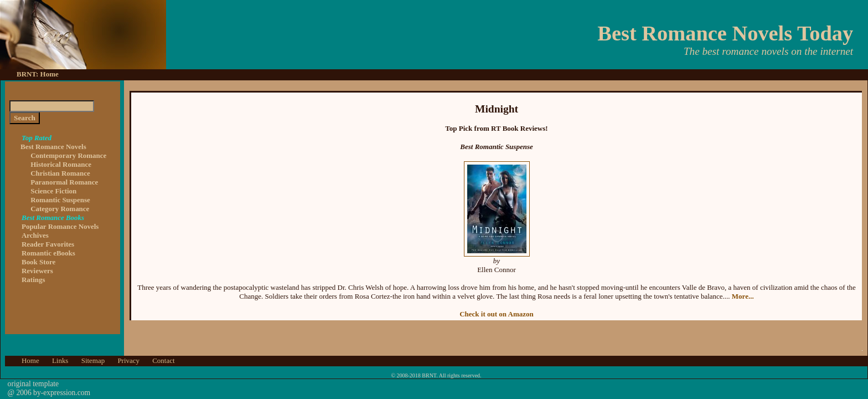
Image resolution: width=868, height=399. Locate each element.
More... (743, 296)
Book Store (38, 262)
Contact (163, 360)
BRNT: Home (38, 74)
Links (60, 360)
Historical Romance (61, 164)
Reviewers (37, 271)
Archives (35, 235)
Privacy (128, 360)
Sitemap (93, 360)
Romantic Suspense (60, 200)
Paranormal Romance (64, 182)
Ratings (33, 280)
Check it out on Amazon (497, 314)
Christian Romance (60, 173)
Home (30, 360)
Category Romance (60, 209)
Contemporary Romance (68, 155)
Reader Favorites (48, 244)
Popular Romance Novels (60, 226)
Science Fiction (53, 191)
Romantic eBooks (48, 253)
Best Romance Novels (53, 142)
